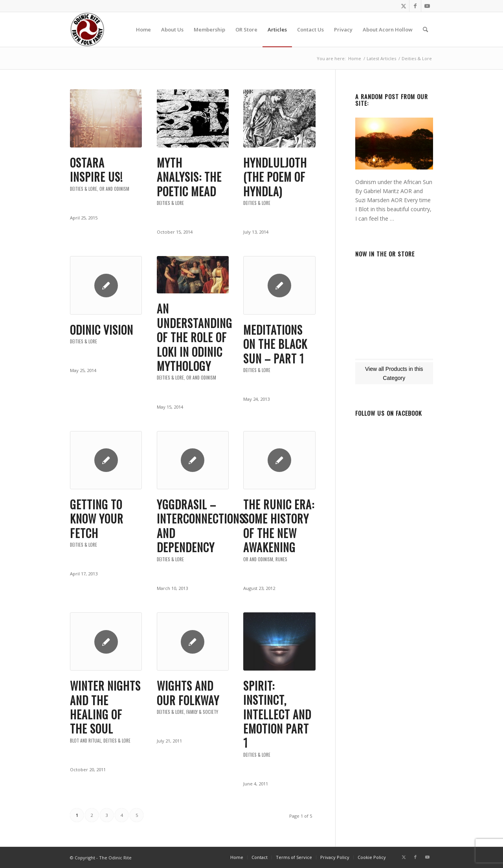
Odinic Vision (102, 330)
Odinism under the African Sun (394, 182)
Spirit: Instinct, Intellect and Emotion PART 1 (277, 714)
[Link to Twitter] (403, 6)
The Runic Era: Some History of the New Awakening (279, 526)
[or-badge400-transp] (87, 29)
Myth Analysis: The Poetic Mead (189, 177)
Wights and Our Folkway (188, 693)
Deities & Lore (84, 189)
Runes (281, 559)
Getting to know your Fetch (97, 519)
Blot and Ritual (85, 741)
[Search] (425, 29)
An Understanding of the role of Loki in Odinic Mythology (195, 337)
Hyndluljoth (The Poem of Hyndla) (275, 177)
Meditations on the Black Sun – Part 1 (275, 344)
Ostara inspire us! (96, 170)
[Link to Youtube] (427, 6)
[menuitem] (143, 29)
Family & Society (202, 712)
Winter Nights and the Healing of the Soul (105, 707)
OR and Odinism (114, 189)
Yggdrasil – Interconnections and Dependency (201, 526)
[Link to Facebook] (415, 6)
